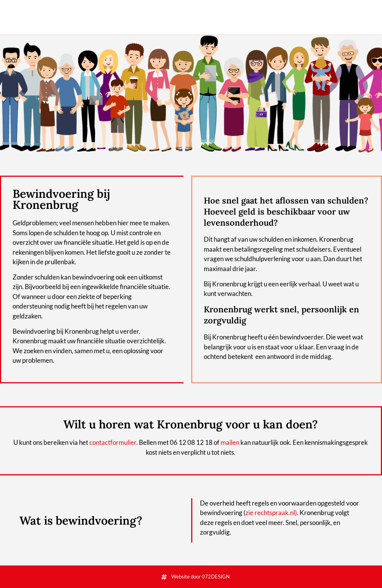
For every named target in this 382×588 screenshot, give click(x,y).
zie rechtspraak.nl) (271, 513)
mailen (230, 442)
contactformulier (113, 442)
